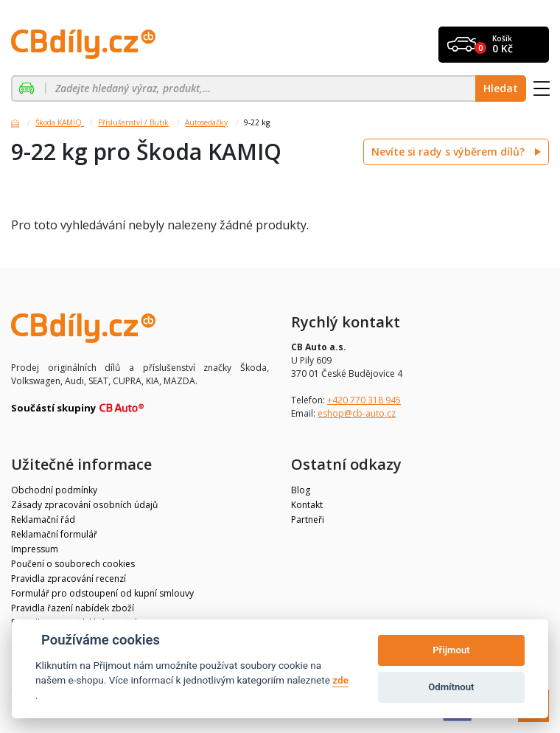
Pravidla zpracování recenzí (69, 579)
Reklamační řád (43, 520)
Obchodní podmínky (54, 490)
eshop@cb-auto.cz (357, 413)
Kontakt (307, 505)
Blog (301, 490)
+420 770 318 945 (364, 400)
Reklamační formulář (54, 534)
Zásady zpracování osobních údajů (84, 505)
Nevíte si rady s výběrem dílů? (449, 152)
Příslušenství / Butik (133, 122)
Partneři (308, 520)
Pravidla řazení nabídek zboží (73, 608)
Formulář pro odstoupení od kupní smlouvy (102, 593)
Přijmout (451, 650)
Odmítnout (451, 687)
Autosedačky (206, 122)
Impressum (35, 549)
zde (340, 680)
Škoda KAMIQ (60, 122)
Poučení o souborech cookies (73, 564)
